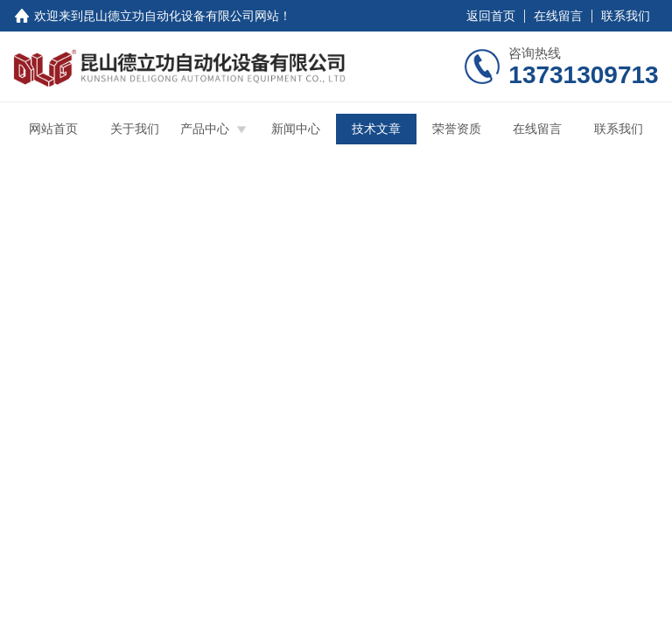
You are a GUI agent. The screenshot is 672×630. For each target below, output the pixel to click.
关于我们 (135, 129)
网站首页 (53, 129)
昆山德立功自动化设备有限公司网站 (181, 16)
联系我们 (626, 16)
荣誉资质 (457, 129)
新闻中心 (296, 129)
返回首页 (491, 16)
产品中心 (205, 129)
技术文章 (376, 129)
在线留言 (558, 16)
